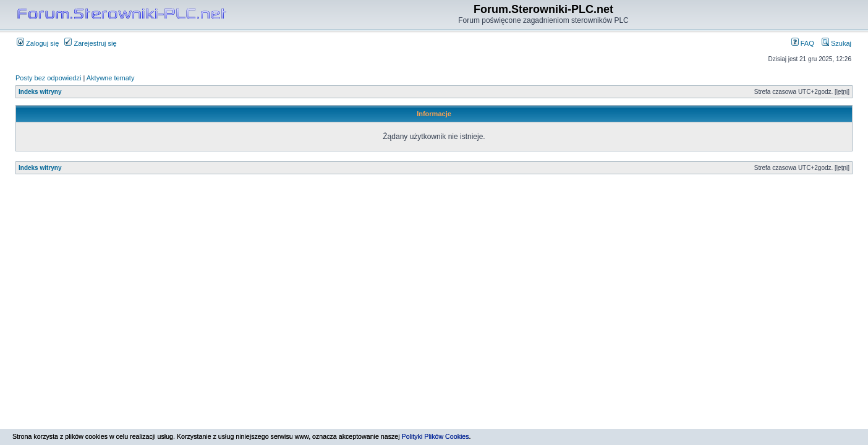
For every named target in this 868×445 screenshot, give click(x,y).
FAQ (803, 43)
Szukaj (836, 43)
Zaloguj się (38, 43)
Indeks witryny (40, 92)
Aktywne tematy (111, 78)
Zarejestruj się (90, 43)
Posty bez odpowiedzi (48, 78)
